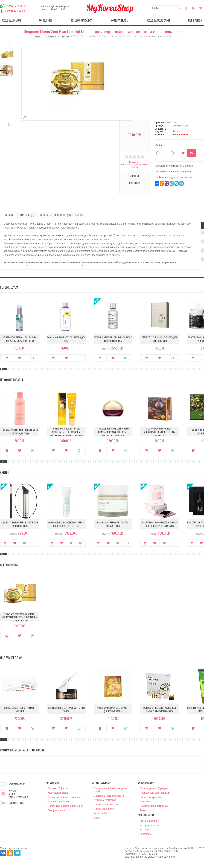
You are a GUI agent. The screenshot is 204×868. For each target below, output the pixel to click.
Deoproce (65, 36)
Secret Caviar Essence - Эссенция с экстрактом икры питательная (20, 339)
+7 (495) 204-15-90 (14, 11)
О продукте (32, 358)
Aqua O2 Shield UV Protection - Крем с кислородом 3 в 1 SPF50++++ (66, 524)
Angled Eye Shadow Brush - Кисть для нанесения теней (20, 524)
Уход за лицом (11, 20)
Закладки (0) (193, 8)
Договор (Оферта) (58, 788)
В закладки (183, 153)
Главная (37, 36)
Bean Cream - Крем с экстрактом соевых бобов (113, 524)
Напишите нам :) (17, 803)
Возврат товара (57, 810)
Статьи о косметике (105, 800)
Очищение (46, 20)
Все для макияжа (81, 20)
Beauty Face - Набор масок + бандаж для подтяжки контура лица (160, 524)
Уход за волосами (158, 20)
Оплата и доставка (59, 801)
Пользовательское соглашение (66, 797)
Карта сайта (101, 813)
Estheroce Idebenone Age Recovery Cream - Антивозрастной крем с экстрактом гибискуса (113, 432)
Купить (7, 358)
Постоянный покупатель (186, 8)
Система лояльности (106, 804)
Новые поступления (151, 797)
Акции (143, 810)
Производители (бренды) (154, 788)
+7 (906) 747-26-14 (16, 6)
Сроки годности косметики (109, 796)
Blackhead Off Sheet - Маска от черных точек (66, 709)
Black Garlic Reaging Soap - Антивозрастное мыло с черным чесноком (160, 432)
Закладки (145, 830)
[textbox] (167, 8)
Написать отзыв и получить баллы (135, 166)
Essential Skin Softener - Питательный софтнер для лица (20, 432)
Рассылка (145, 834)
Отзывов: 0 (135, 162)
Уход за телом (120, 20)
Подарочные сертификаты (155, 793)
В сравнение (24, 543)
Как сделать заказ (58, 793)
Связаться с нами (104, 809)
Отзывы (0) (135, 183)
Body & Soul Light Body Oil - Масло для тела (66, 339)
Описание (134, 176)
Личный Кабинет (149, 821)
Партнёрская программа (154, 806)
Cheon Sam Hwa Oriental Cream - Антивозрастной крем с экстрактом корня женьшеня (20, 617)
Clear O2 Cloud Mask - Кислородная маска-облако (160, 339)
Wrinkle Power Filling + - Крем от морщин (20, 709)
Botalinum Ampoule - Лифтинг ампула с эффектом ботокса (113, 339)
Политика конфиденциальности (66, 806)
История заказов (149, 825)
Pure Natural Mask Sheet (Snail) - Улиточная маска (113, 709)
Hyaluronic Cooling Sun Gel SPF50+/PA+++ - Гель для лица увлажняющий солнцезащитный (66, 432)
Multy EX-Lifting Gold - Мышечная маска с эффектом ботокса (160, 709)
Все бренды (51, 36)
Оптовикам (146, 801)
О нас (97, 818)
